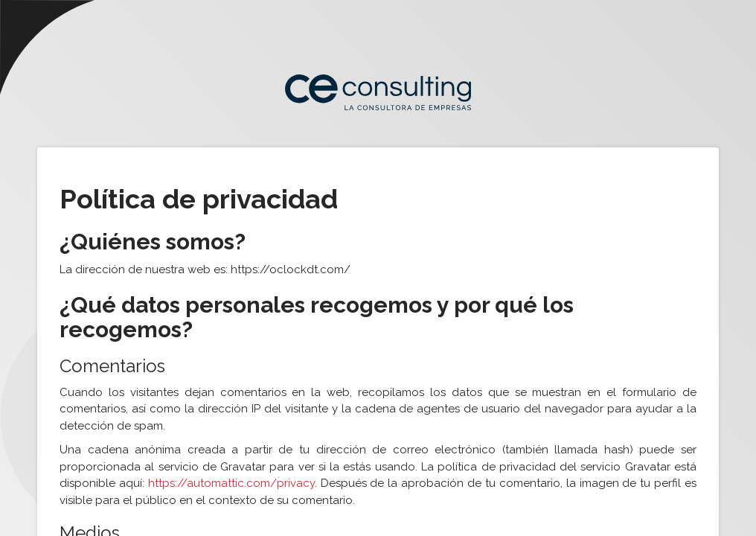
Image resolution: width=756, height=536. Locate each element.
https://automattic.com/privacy (231, 483)
